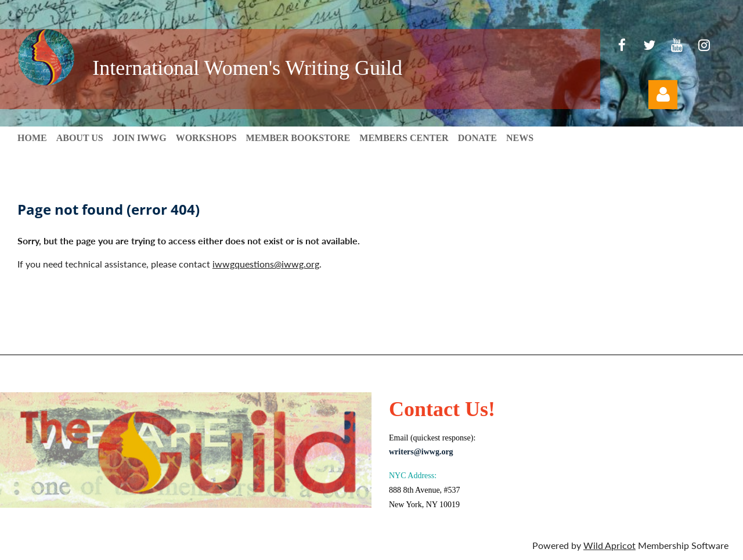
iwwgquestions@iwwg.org (266, 264)
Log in (663, 95)
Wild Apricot (609, 545)
